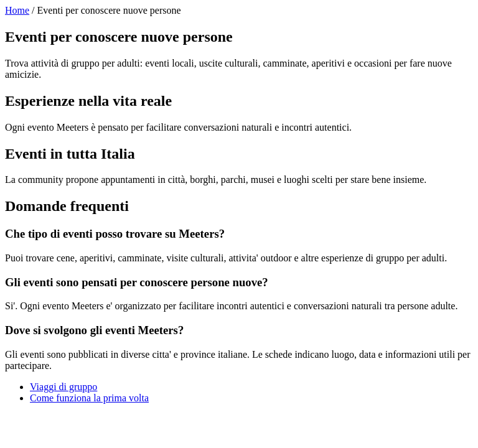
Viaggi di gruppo (63, 387)
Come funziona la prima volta (89, 398)
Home (17, 10)
